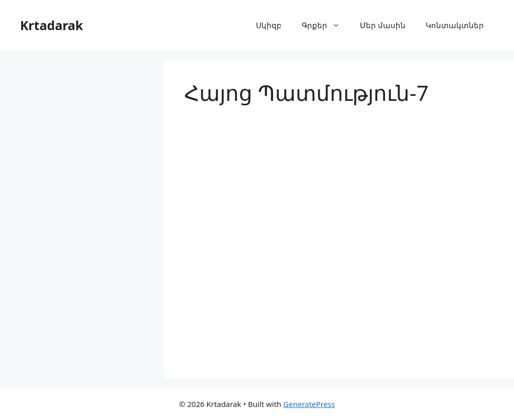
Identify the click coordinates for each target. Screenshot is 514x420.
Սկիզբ (269, 25)
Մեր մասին (383, 25)
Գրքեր (326, 25)
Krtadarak (52, 25)
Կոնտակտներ (455, 25)
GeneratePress (309, 404)
